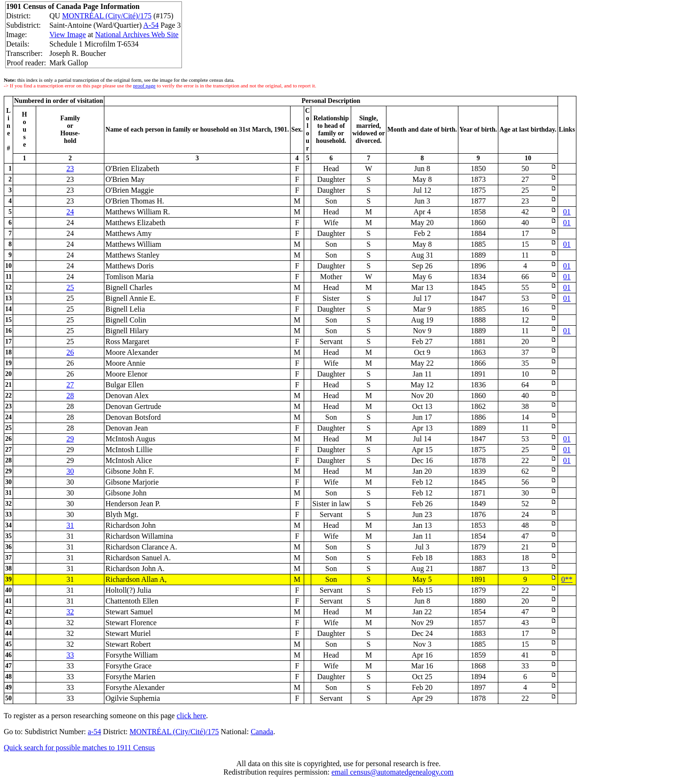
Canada (262, 732)
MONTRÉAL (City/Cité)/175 (107, 16)
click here (192, 716)
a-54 (94, 732)
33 (70, 655)
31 (70, 525)
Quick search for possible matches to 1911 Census (79, 748)
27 (70, 385)
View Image (68, 35)
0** (567, 579)
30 (70, 471)
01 (567, 212)
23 (70, 169)
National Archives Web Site (137, 35)
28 (70, 396)
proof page (144, 86)
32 (70, 612)
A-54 (151, 25)
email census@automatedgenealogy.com (393, 772)
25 (70, 287)
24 (70, 212)
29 (70, 439)
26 (70, 352)
